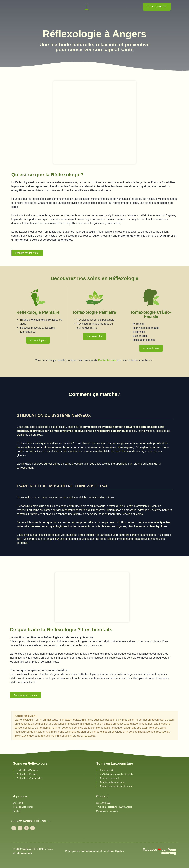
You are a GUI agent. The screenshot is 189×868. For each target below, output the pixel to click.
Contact (102, 796)
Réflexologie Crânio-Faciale (151, 314)
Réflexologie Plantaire (38, 312)
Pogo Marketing (168, 851)
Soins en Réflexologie (30, 763)
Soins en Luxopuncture (115, 763)
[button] (87, 7)
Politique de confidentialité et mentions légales (94, 851)
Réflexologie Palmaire (95, 312)
